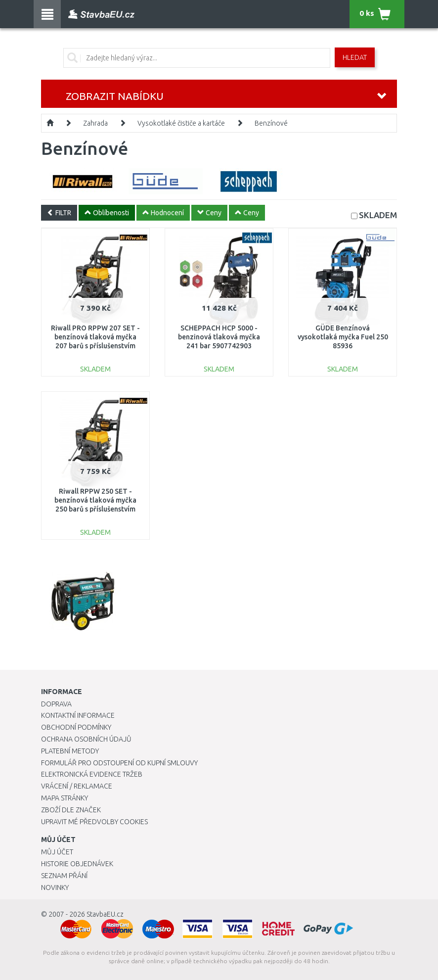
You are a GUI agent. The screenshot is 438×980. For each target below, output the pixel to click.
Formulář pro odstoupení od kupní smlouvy (119, 763)
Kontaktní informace (78, 715)
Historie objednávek (77, 864)
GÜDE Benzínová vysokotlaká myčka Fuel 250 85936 (343, 337)
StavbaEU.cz (105, 914)
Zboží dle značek (71, 810)
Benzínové (271, 123)
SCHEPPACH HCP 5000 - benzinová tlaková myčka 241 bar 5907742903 (219, 337)
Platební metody (70, 751)
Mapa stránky (65, 798)
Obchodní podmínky (76, 727)
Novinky (55, 887)
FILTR (59, 213)
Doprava (56, 704)
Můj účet (57, 852)
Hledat (355, 57)
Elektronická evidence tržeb (92, 774)
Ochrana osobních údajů (86, 739)
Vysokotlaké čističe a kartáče (181, 123)
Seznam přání (64, 876)
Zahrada (95, 123)
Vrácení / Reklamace (77, 786)
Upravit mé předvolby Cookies (94, 822)
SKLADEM (378, 215)
